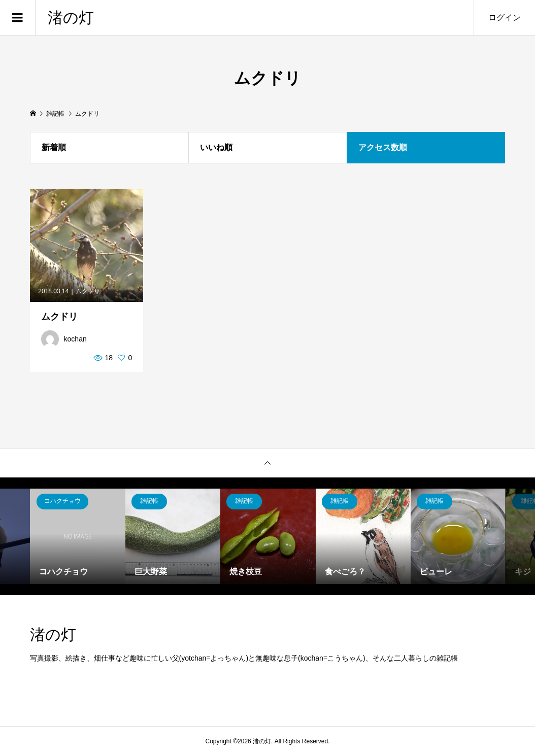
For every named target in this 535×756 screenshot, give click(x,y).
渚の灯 (71, 18)
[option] (77, 536)
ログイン (505, 18)
